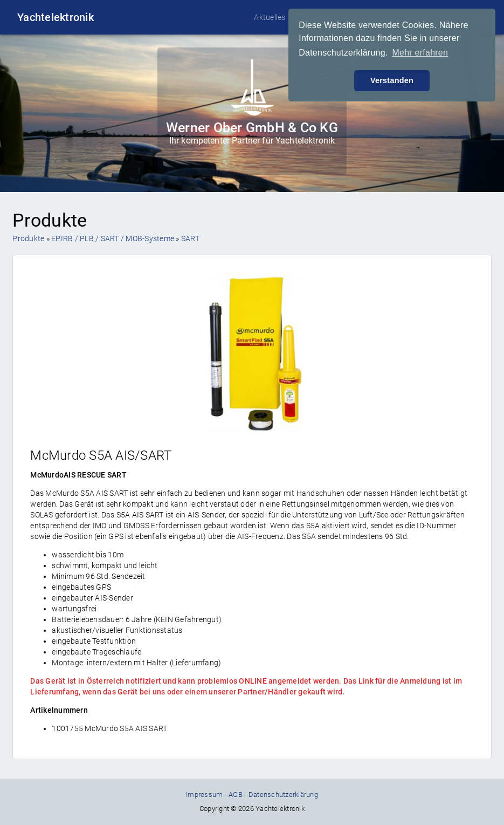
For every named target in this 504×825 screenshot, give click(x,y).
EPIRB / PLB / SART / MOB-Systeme (113, 238)
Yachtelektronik (56, 17)
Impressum (204, 795)
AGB (236, 795)
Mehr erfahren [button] (420, 53)
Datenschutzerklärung (283, 795)
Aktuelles (270, 17)
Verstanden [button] (392, 80)
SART (190, 238)
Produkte (28, 238)
